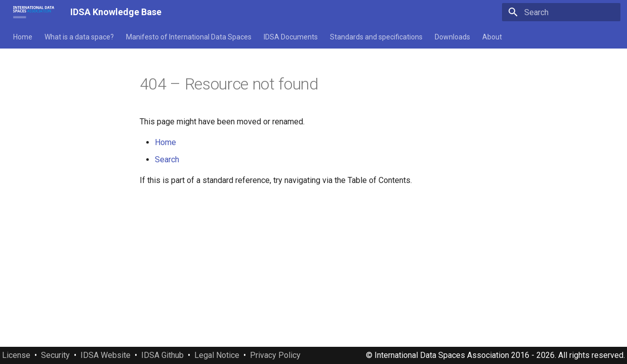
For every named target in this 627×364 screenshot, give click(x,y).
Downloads (452, 37)
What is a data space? (79, 37)
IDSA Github (162, 355)
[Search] (561, 12)
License (16, 355)
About (492, 37)
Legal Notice (217, 355)
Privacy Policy (275, 355)
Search (167, 160)
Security (55, 355)
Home (23, 37)
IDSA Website (106, 355)
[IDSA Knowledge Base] (34, 12)
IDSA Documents (291, 37)
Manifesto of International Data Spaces (189, 37)
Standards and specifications (376, 37)
